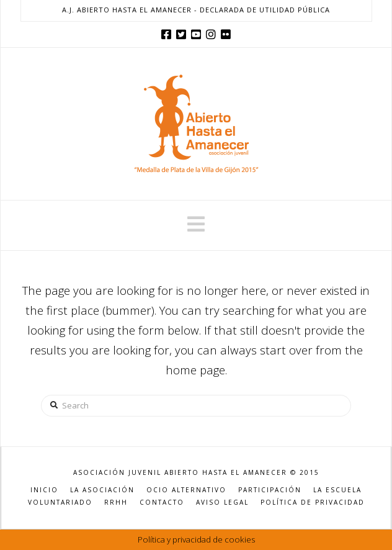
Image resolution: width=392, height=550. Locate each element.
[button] (196, 224)
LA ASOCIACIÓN (102, 490)
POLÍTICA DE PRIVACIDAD (313, 503)
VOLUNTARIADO (60, 503)
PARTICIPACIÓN (270, 490)
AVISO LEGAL (222, 503)
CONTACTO (162, 503)
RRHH (116, 503)
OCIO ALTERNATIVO (186, 490)
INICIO (44, 490)
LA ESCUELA (337, 490)
